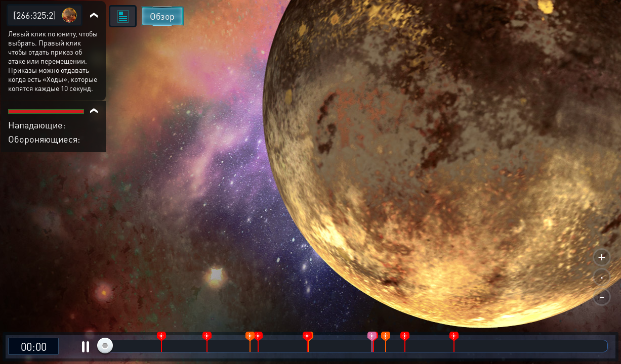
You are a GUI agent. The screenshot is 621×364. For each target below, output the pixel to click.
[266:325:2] (35, 15)
